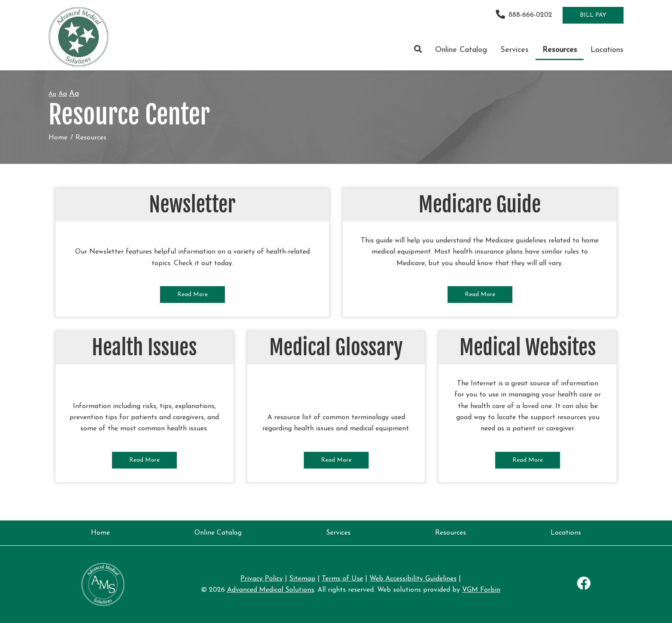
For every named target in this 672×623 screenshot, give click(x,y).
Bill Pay (593, 15)
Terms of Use (342, 579)
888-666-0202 (524, 15)
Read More (192, 295)
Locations (607, 50)
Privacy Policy (262, 579)
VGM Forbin (481, 590)
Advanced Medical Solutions (271, 590)
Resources (560, 50)
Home (58, 138)
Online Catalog (461, 50)
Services (515, 50)
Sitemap (302, 579)
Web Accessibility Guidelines (413, 579)
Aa (52, 94)
